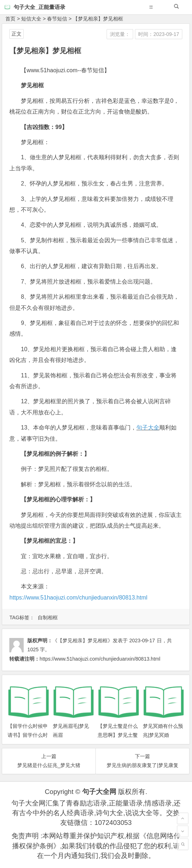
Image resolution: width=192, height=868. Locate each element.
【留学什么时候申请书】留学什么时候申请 (28, 735)
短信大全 (31, 19)
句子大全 (148, 428)
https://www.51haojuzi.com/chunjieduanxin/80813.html (78, 598)
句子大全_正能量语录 (39, 7)
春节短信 (57, 19)
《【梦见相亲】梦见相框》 (83, 640)
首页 (10, 19)
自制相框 (48, 617)
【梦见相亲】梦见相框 (98, 19)
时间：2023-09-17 (159, 34)
